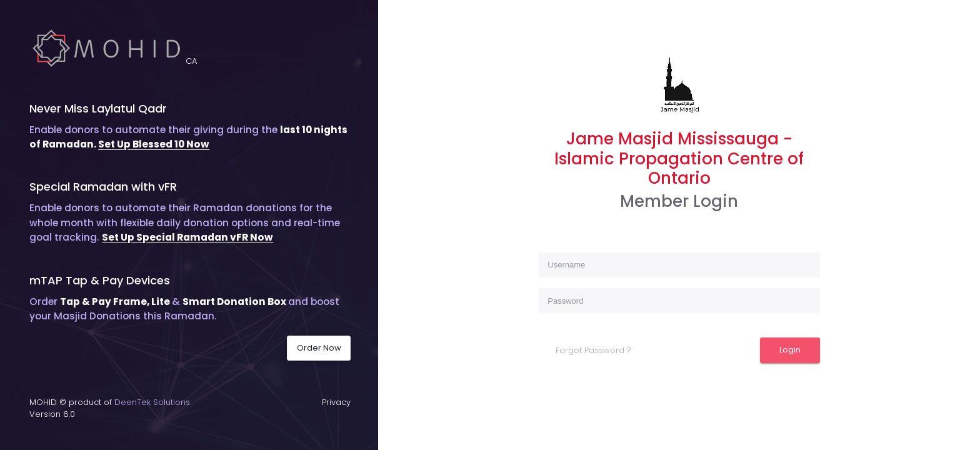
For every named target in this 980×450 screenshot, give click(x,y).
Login (790, 350)
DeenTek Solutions (152, 402)
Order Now (319, 348)
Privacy (336, 402)
